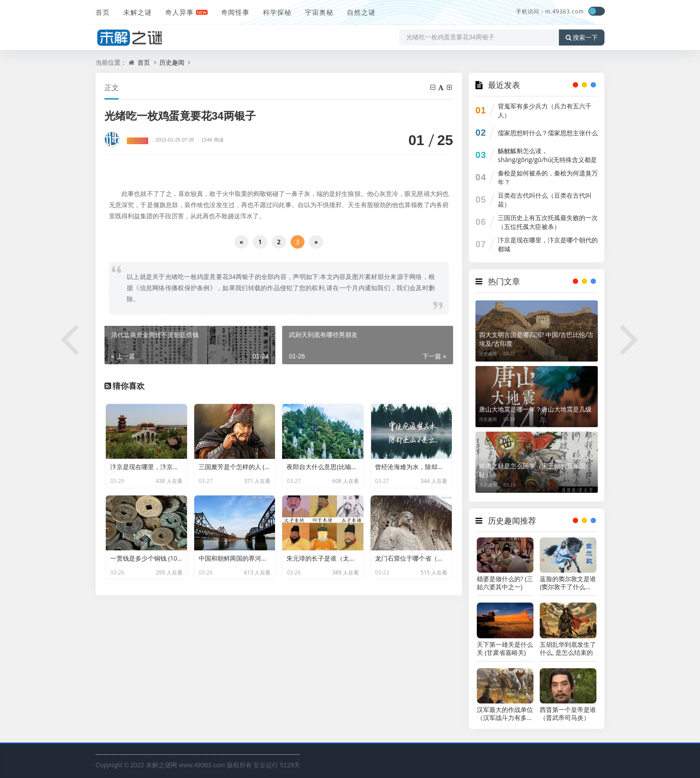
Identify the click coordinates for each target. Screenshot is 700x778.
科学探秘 (277, 12)
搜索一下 (582, 37)
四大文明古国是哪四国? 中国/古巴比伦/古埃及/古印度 (537, 339)
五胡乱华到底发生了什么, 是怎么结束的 (568, 649)
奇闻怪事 (235, 12)
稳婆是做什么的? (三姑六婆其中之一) (505, 583)
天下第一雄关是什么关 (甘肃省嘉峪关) (505, 649)
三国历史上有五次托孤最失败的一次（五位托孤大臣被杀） (548, 222)
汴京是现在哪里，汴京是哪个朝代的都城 (548, 244)
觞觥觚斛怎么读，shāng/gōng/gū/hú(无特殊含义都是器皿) (547, 160)
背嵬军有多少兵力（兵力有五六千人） (545, 110)
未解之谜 (137, 12)
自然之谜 (361, 12)
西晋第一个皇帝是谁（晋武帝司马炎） (568, 714)
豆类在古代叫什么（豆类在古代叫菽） (545, 200)
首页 (103, 12)
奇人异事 (179, 12)
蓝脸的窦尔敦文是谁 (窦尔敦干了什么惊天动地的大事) (568, 583)
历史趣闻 (172, 62)
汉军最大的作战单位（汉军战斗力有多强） (505, 714)
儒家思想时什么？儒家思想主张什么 (548, 133)
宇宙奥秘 (319, 12)
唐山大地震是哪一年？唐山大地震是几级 (535, 409)
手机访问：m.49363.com (550, 11)
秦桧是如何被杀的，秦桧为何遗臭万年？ (548, 177)
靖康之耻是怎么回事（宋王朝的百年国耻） (532, 470)
